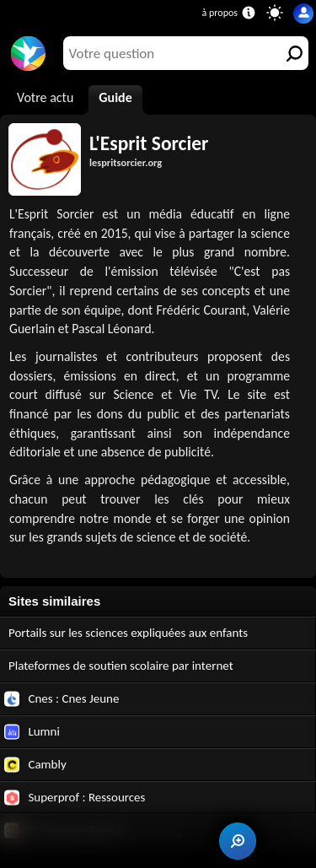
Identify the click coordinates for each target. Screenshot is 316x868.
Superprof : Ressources (75, 798)
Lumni (32, 732)
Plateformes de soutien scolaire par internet (121, 666)
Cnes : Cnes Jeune (62, 699)
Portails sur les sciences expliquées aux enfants (128, 633)
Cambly (35, 765)
